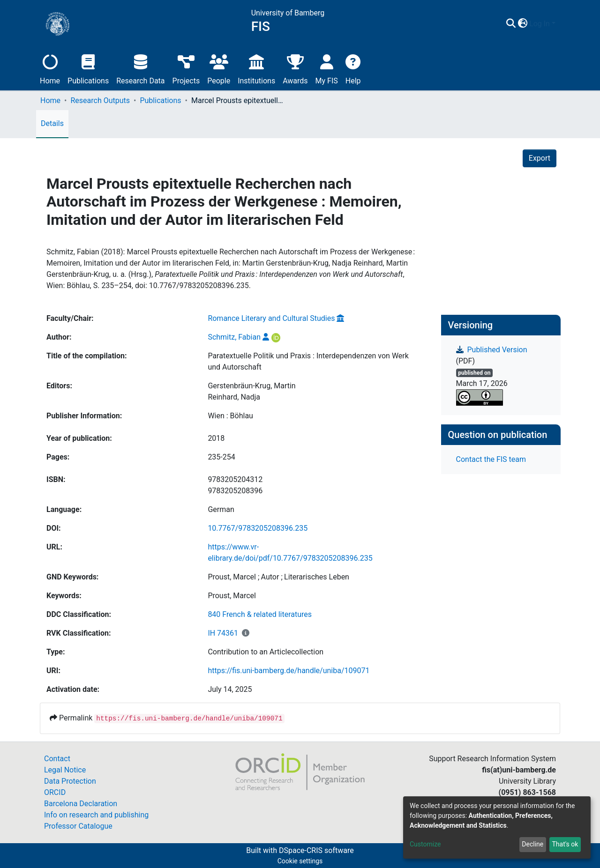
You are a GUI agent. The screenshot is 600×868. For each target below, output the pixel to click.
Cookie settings (300, 861)
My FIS (327, 68)
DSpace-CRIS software (316, 850)
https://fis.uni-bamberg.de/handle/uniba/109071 (289, 671)
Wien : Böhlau (230, 416)
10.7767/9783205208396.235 (258, 528)
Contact (57, 759)
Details (52, 123)
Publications (88, 68)
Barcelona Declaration (81, 804)
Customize (425, 844)
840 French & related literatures (260, 614)
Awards (295, 68)
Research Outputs (100, 100)
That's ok (565, 844)
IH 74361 (223, 633)
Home (50, 68)
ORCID (55, 792)
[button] (522, 24)
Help (353, 68)
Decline (532, 844)
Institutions (256, 68)
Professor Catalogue (78, 826)
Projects (186, 68)
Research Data (140, 68)
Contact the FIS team (491, 459)
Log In (540, 24)
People (219, 68)
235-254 (221, 457)
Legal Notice (65, 770)
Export (540, 158)
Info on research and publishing (96, 815)
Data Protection (70, 781)
